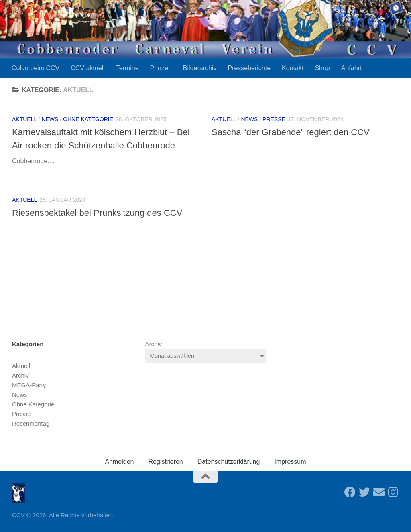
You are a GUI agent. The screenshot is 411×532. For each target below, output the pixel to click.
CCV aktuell (87, 68)
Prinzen (161, 68)
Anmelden (119, 462)
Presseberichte (249, 68)
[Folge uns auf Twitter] (364, 492)
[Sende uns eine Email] (379, 492)
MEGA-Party (29, 385)
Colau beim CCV (36, 68)
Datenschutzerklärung (229, 462)
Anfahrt (352, 68)
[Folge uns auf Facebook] (350, 492)
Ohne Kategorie (88, 119)
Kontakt (293, 68)
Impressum (290, 462)
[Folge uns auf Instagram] (393, 492)
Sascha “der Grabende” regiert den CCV (291, 132)
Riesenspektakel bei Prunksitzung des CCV (97, 213)
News (50, 119)
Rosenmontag (31, 423)
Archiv (20, 375)
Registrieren (166, 462)
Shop (322, 68)
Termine (127, 68)
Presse (274, 119)
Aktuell (24, 119)
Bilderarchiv (200, 68)
